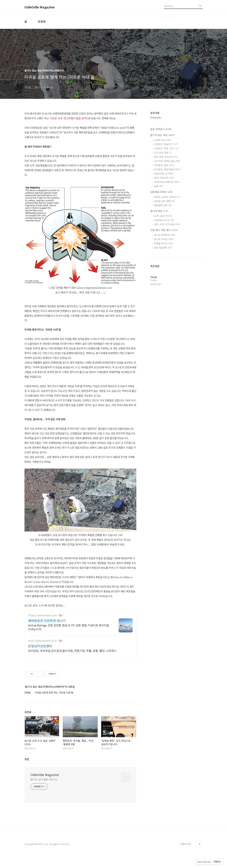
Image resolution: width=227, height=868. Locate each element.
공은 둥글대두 (163, 248)
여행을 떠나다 (164, 243)
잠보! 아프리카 (164, 178)
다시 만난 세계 (163, 153)
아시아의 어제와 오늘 (167, 161)
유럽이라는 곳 (164, 174)
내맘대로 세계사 (161, 192)
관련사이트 (186, 854)
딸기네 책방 (159, 211)
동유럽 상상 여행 (164, 201)
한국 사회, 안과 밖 (166, 157)
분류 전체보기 (161, 129)
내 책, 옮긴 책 (163, 216)
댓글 (27, 769)
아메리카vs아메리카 (167, 182)
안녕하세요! (156, 118)
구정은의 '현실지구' (166, 144)
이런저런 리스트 (164, 220)
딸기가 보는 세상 (162, 135)
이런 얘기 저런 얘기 (164, 230)
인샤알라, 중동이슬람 (167, 169)
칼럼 (158, 186)
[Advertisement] (80, 641)
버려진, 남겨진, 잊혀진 (167, 197)
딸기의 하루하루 (165, 235)
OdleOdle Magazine (39, 7)
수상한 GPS (163, 140)
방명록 (42, 22)
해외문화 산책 (163, 205)
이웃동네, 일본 (164, 165)
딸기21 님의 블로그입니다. (44, 790)
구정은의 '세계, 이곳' (167, 148)
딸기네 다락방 (164, 239)
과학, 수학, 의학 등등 (167, 224)
